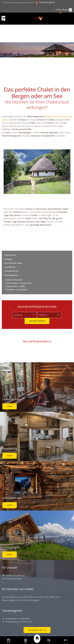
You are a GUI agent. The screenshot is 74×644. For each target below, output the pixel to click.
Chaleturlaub (10, 255)
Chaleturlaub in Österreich (19, 622)
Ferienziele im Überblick (18, 619)
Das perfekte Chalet (13, 263)
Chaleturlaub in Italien (15, 286)
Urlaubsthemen (11, 271)
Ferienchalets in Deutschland (19, 283)
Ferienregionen (11, 275)
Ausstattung (10, 267)
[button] (60, 13)
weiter (10, 406)
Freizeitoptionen (14, 579)
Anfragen (8, 259)
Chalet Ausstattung (15, 575)
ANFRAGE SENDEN (37, 321)
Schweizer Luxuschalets (17, 290)
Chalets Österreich (14, 280)
